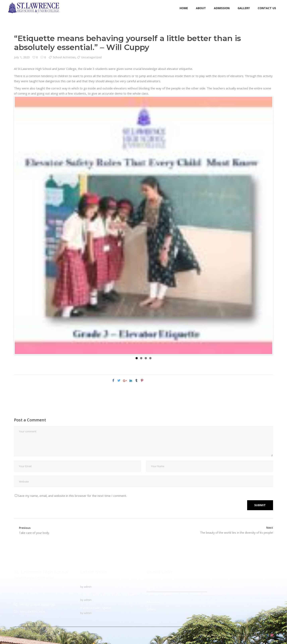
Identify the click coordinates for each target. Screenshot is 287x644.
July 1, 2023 (22, 57)
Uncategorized (91, 57)
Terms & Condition (235, 635)
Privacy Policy (210, 635)
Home (151, 581)
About (151, 589)
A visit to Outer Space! (96, 608)
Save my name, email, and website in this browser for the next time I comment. (72, 496)
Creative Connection (43, 635)
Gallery (151, 609)
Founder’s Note (159, 594)
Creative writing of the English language (107, 595)
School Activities (64, 57)
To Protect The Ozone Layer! (101, 581)
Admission (153, 602)
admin (88, 587)
